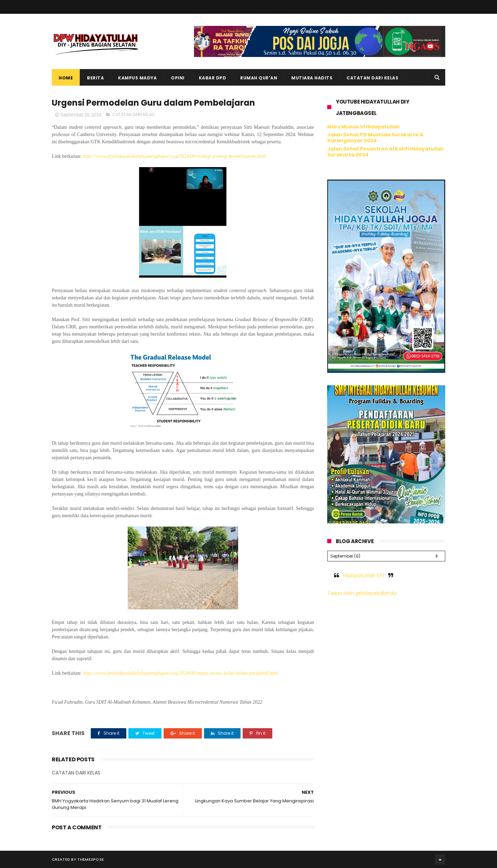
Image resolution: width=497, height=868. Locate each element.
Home (66, 78)
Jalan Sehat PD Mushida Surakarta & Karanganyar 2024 (376, 138)
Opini (178, 78)
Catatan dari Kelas (372, 78)
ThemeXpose (91, 859)
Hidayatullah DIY (364, 575)
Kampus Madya (137, 78)
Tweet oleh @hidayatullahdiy (362, 593)
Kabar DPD (213, 78)
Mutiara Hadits (312, 78)
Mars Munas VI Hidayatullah (363, 127)
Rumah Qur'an (259, 78)
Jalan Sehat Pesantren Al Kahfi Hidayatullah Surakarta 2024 (386, 152)
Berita (95, 78)
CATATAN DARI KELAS (133, 114)
